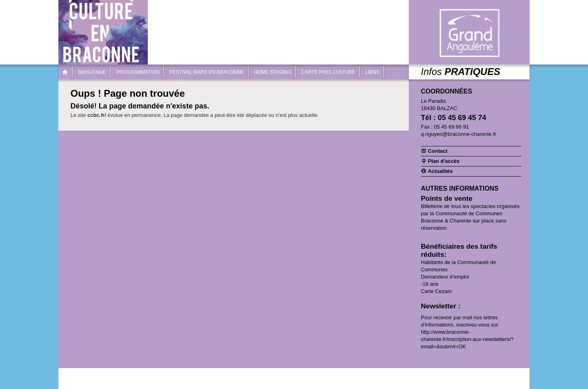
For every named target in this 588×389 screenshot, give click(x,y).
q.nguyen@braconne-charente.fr (459, 134)
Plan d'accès (440, 161)
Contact (434, 151)
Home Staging (273, 72)
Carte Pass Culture (328, 72)
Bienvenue (92, 72)
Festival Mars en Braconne (207, 72)
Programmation (138, 72)
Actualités (437, 171)
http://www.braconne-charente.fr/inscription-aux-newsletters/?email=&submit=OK (467, 339)
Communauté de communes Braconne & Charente (469, 33)
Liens (372, 72)
